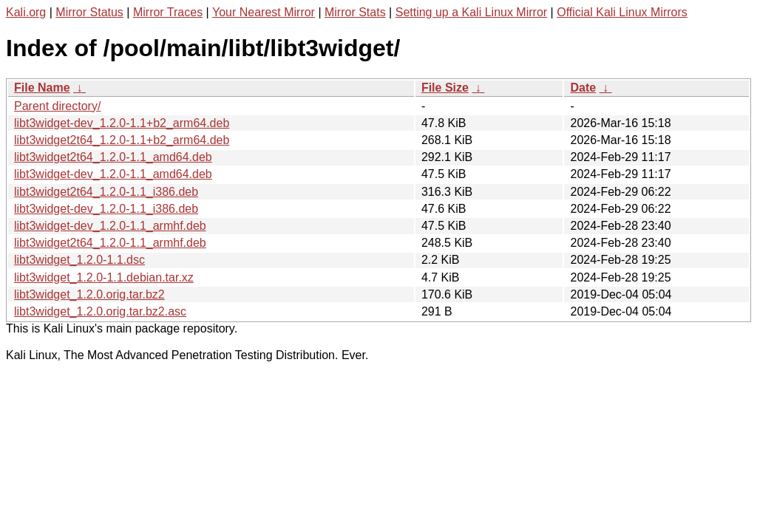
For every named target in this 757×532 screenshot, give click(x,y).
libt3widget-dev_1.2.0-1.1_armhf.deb (110, 226)
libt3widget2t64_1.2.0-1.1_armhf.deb (110, 243)
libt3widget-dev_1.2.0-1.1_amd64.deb (113, 174)
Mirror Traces (168, 12)
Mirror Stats (355, 12)
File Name (42, 88)
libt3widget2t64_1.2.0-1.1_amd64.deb (113, 157)
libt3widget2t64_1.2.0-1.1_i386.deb (106, 192)
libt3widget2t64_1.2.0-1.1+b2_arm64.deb (122, 140)
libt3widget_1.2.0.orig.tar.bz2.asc (100, 311)
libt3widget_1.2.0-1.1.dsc (79, 260)
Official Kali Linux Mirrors (622, 12)
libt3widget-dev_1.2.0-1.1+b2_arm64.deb (122, 123)
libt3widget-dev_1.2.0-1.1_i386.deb (106, 209)
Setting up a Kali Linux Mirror (471, 12)
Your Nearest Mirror (264, 12)
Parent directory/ (57, 106)
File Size (445, 88)
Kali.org (26, 12)
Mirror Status (89, 12)
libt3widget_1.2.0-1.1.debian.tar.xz (104, 277)
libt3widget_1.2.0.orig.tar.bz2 (89, 294)
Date (583, 88)
